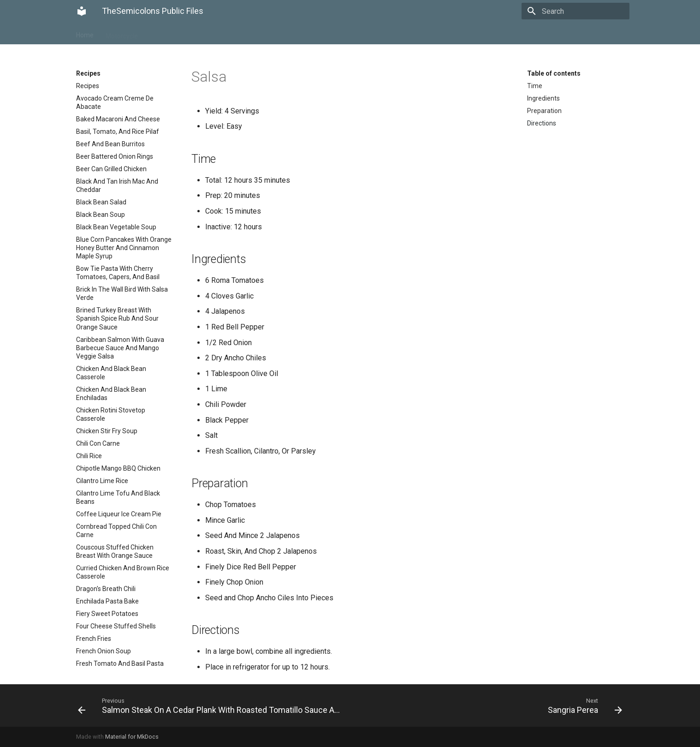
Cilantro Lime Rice (102, 481)
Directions (542, 123)
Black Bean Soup (101, 215)
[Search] (575, 11)
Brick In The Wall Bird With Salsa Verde (122, 293)
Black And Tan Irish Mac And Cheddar (117, 185)
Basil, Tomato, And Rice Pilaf (118, 131)
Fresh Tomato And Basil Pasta (120, 663)
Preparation (544, 111)
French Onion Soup (104, 651)
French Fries (94, 639)
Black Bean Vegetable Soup (116, 227)
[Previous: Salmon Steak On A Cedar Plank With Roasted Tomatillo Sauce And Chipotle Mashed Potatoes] (210, 705)
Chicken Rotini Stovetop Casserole (111, 414)
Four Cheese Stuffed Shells (116, 626)
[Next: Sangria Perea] (490, 705)
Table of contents (554, 73)
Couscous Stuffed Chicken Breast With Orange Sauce (115, 551)
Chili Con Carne (98, 443)
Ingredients (543, 98)
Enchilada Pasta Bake (107, 601)
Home (85, 33)
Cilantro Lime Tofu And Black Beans (118, 497)
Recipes (161, 33)
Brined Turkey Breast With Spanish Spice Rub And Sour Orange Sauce (117, 318)
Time (535, 86)
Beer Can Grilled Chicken (111, 169)
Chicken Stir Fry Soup (107, 431)
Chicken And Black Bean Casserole (111, 373)
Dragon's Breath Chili (106, 589)
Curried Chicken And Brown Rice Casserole (123, 572)
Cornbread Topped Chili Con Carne (116, 531)
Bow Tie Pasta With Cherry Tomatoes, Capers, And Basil (118, 273)
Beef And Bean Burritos (110, 144)
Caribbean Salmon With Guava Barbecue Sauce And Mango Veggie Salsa (120, 348)
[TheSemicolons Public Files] (82, 11)
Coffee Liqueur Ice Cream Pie (119, 514)
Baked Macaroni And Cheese (118, 119)
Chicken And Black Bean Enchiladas (111, 394)
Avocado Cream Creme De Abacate (115, 102)
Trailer (194, 33)
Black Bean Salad (101, 202)
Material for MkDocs (132, 737)
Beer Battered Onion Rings (115, 156)
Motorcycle (122, 33)
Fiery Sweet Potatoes (107, 614)
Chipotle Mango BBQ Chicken (118, 468)
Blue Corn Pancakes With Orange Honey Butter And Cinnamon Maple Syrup (124, 248)
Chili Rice (89, 456)
